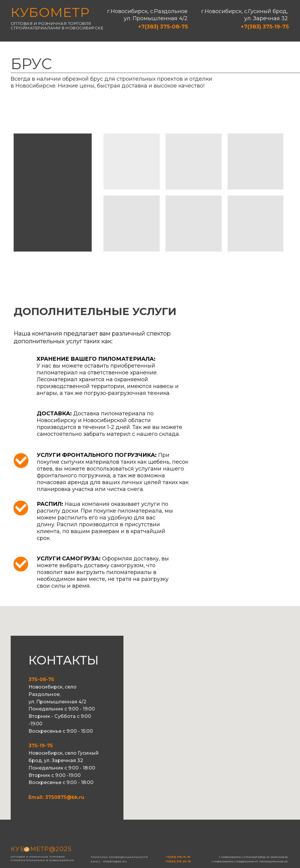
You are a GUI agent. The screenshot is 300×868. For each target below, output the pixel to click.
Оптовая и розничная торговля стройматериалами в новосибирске (57, 26)
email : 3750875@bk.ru (109, 861)
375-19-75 (41, 746)
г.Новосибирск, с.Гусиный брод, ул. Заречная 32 (245, 15)
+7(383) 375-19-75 (265, 27)
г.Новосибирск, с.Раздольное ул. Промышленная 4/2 (147, 15)
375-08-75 (41, 679)
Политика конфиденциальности (119, 857)
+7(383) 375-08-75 (163, 27)
